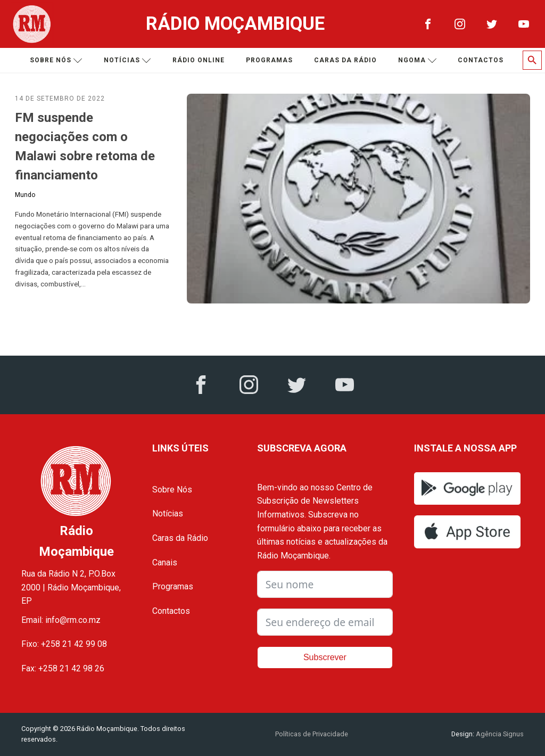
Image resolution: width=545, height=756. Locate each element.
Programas (269, 60)
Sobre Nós (172, 490)
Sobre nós (56, 60)
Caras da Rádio (345, 60)
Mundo (25, 195)
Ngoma (418, 60)
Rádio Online (199, 60)
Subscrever (325, 657)
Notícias (127, 60)
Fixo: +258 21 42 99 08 (64, 644)
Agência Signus (499, 734)
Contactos (481, 60)
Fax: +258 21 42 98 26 (63, 668)
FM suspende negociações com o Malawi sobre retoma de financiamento (85, 146)
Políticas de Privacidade (312, 734)
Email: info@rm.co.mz (61, 620)
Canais (165, 562)
